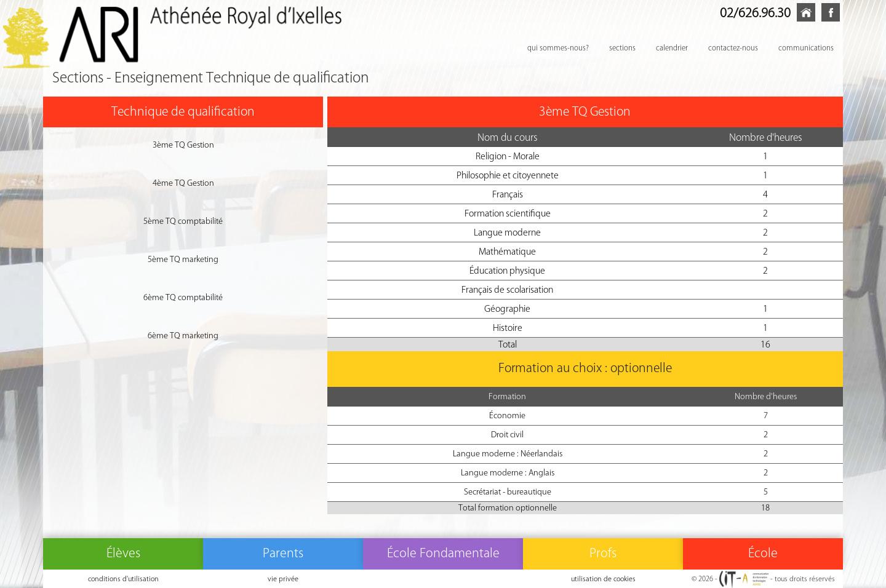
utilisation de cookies (603, 578)
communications (806, 48)
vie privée (283, 578)
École (763, 553)
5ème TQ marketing (183, 259)
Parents (283, 553)
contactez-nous (733, 48)
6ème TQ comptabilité (183, 297)
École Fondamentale (443, 553)
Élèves (123, 553)
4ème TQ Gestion (183, 183)
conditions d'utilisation (123, 578)
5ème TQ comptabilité (183, 221)
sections (622, 48)
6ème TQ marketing (183, 336)
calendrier (672, 48)
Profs (603, 553)
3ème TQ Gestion (183, 145)
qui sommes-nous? (558, 48)
